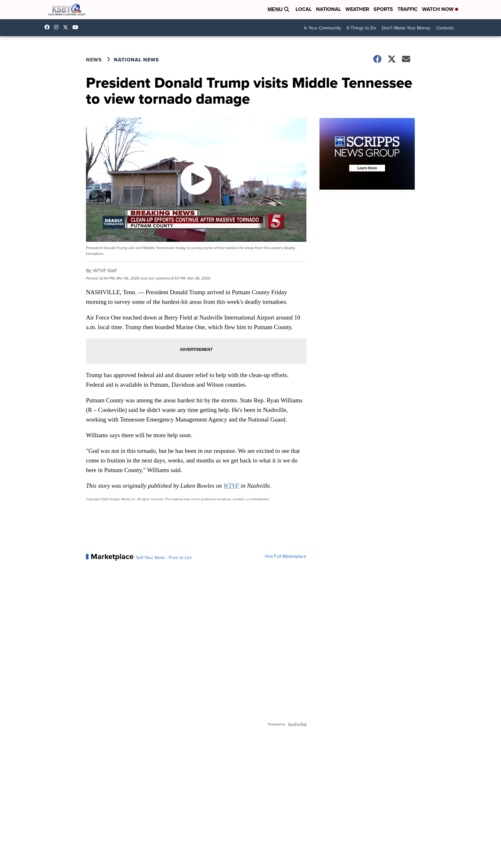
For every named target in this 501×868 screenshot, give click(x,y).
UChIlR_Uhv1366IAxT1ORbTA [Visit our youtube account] (77, 27)
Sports (383, 9)
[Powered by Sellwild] (297, 724)
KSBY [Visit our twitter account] (67, 27)
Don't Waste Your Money (406, 28)
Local (304, 9)
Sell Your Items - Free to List (164, 558)
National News (136, 60)
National (328, 9)
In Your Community (322, 28)
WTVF (231, 486)
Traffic (408, 9)
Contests (445, 28)
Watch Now (440, 9)
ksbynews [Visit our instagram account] (58, 27)
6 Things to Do (361, 28)
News (94, 60)
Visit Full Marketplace (285, 556)
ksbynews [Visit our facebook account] (49, 27)
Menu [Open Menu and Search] (278, 9)
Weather (357, 9)
